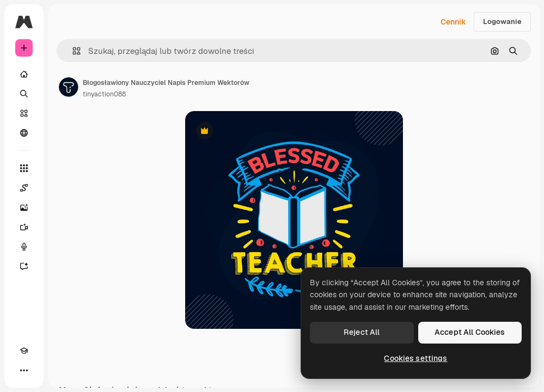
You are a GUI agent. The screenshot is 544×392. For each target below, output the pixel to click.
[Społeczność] (24, 133)
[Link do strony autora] (69, 87)
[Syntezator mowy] (24, 247)
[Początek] (24, 74)
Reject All (362, 332)
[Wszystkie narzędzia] (24, 168)
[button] (72, 51)
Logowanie (502, 22)
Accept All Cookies (470, 332)
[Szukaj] (24, 94)
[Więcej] (24, 370)
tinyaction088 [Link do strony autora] (104, 94)
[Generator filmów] (24, 227)
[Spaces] (24, 188)
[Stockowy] (24, 113)
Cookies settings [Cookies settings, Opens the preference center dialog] (415, 358)
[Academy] (24, 351)
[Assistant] (24, 266)
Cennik (453, 22)
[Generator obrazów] (24, 207)
